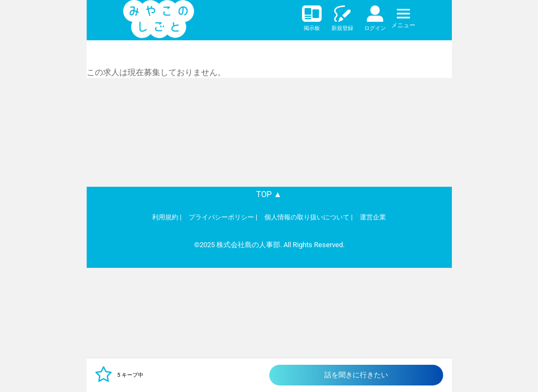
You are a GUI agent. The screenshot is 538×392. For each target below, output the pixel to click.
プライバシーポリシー (221, 217)
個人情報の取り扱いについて (307, 217)
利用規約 (165, 217)
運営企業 (373, 217)
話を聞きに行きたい (356, 375)
